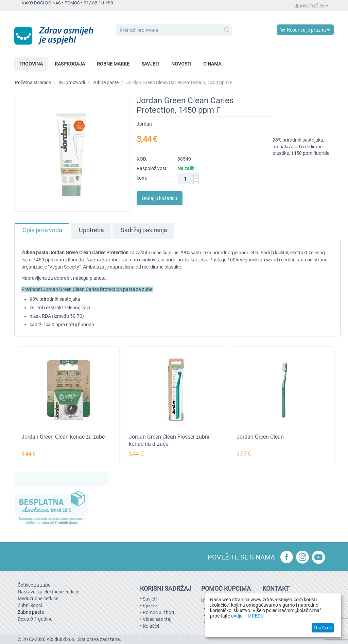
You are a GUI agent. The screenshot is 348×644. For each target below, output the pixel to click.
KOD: (142, 159)
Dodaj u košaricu (160, 198)
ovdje (237, 616)
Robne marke (113, 64)
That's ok (323, 628)
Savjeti (150, 64)
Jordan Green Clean (260, 437)
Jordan (144, 124)
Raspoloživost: (152, 168)
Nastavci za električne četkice (48, 592)
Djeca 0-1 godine (35, 619)
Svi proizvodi (72, 82)
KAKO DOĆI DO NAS (41, 3)
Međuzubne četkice (38, 599)
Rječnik (150, 606)
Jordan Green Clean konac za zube (63, 437)
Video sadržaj (157, 619)
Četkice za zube (34, 585)
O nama (212, 64)
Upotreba (91, 230)
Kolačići (151, 626)
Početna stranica (33, 82)
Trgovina (31, 64)
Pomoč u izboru (159, 612)
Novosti (181, 64)
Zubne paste (106, 82)
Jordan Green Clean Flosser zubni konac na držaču (169, 440)
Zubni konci (30, 605)
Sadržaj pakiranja (144, 230)
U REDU (256, 616)
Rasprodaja (70, 64)
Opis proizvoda (42, 230)
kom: (142, 178)
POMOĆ (72, 3)
